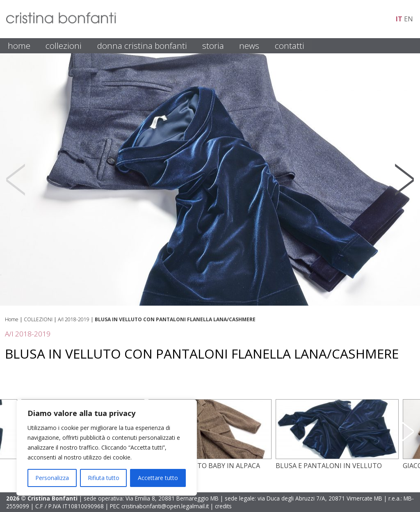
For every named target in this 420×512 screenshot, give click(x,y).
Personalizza (52, 478)
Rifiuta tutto (104, 478)
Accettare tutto (158, 478)
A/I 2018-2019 (74, 319)
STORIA (213, 46)
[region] (107, 448)
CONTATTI (290, 46)
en (409, 19)
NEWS (249, 46)
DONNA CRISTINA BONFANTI (142, 46)
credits (223, 506)
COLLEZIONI (64, 46)
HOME (19, 46)
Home (12, 319)
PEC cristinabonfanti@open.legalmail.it (159, 506)
